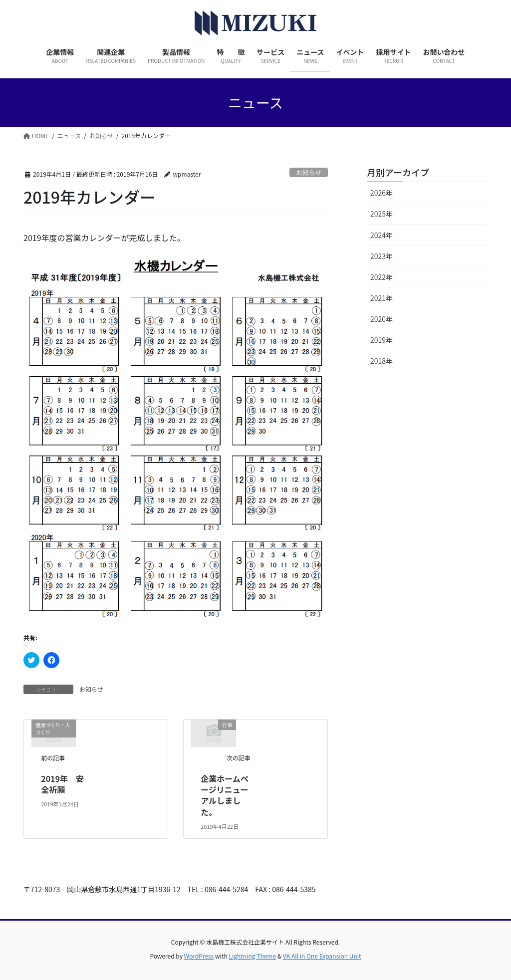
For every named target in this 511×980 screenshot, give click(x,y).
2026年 (382, 193)
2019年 (382, 340)
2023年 (382, 256)
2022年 (382, 277)
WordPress (199, 956)
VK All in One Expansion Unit (322, 956)
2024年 (382, 235)
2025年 (382, 214)
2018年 (382, 361)
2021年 (382, 298)
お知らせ (309, 172)
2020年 (382, 319)
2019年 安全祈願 (62, 784)
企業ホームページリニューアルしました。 (225, 795)
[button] (176, 437)
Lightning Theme (252, 956)
